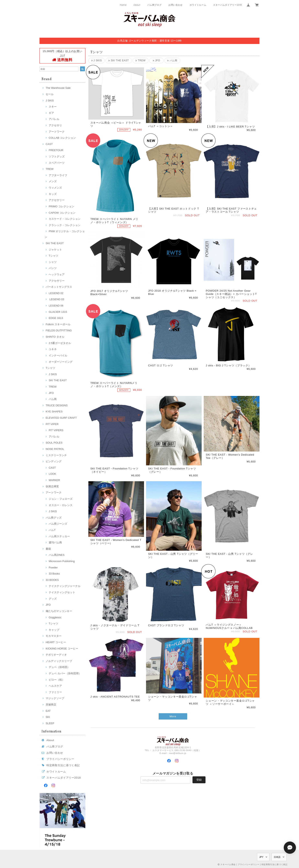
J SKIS (50, 101)
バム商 (53, 399)
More (173, 716)
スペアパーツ (57, 163)
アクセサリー (57, 200)
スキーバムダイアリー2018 (227, 5)
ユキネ (53, 349)
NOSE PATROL (55, 449)
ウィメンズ (55, 188)
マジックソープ (55, 698)
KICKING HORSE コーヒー (62, 649)
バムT (52, 530)
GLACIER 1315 (58, 312)
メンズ (53, 181)
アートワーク (57, 132)
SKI (48, 717)
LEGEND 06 (56, 306)
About (137, 5)
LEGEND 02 (56, 293)
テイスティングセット (62, 592)
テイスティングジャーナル (65, 586)
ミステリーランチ (56, 455)
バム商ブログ (154, 5)
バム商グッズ (54, 518)
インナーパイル (58, 355)
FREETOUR (56, 150)
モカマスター (54, 636)
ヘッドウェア (57, 274)
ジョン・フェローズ (61, 499)
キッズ (53, 194)
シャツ (53, 262)
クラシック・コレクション (65, 225)
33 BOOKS (52, 580)
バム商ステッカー (59, 536)
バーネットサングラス (59, 287)
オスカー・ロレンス (61, 505)
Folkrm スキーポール (58, 324)
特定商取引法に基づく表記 (63, 765)
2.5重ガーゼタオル (60, 343)
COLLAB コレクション (62, 138)
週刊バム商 (55, 542)
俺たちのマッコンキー (59, 611)
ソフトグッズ (57, 157)
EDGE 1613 (56, 318)
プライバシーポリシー (60, 759)
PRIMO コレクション (61, 206)
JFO (51, 393)
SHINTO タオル (55, 337)
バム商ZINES (57, 555)
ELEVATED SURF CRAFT (61, 418)
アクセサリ (55, 125)
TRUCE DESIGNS (57, 405)
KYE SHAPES (54, 411)
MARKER (54, 480)
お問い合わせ (176, 5)
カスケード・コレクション (65, 219)
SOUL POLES (54, 443)
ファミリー (55, 692)
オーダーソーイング (61, 362)
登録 (199, 780)
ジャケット (55, 250)
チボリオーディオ (56, 655)
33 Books (54, 574)
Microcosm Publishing (62, 561)
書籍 (48, 549)
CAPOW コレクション (62, 213)
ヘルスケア (55, 686)
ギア (51, 113)
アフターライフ (58, 175)
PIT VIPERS (56, 430)
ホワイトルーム (198, 5)
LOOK (52, 474)
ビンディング (54, 461)
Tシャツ (53, 256)
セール (50, 94)
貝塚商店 (51, 705)
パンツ (53, 268)
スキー (53, 107)
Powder (53, 567)
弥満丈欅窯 (52, 486)
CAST (49, 144)
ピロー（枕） (57, 680)
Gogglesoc (55, 617)
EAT (48, 711)
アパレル (54, 119)
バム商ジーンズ (58, 524)
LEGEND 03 (56, 299)
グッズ (53, 599)
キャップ (54, 630)
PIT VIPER (52, 424)
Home (123, 5)
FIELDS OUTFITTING (59, 330)
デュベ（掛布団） (59, 667)
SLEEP (50, 723)
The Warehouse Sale (58, 88)
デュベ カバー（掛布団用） (65, 673)
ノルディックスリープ (59, 661)
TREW (50, 169)
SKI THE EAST (55, 243)
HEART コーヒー (56, 642)
